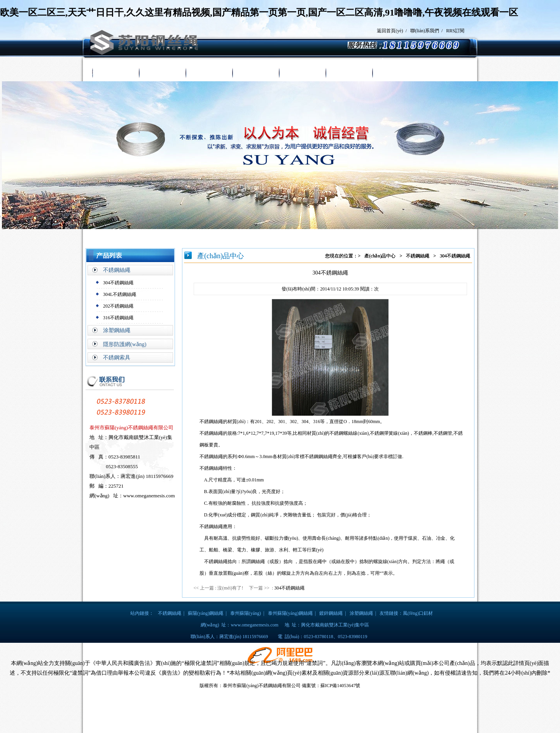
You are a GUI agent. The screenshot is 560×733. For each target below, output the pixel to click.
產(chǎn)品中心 (209, 73)
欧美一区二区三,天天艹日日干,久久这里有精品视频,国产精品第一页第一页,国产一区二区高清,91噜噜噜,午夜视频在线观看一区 (259, 12)
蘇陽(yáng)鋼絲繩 (206, 613)
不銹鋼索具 (117, 358)
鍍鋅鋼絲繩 (331, 613)
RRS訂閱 (455, 31)
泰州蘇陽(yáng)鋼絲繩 (290, 613)
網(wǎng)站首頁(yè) (115, 73)
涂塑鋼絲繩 (117, 330)
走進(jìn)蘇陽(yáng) (162, 73)
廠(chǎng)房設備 (349, 73)
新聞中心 (255, 73)
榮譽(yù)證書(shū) (302, 73)
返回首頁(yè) (390, 31)
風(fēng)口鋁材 (418, 613)
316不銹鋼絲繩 (118, 318)
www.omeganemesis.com (255, 625)
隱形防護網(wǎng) (125, 344)
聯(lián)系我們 (425, 31)
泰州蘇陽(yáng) (246, 613)
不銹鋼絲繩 (117, 270)
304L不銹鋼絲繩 (120, 294)
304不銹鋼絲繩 (118, 283)
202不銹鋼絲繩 (118, 306)
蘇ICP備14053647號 (340, 686)
